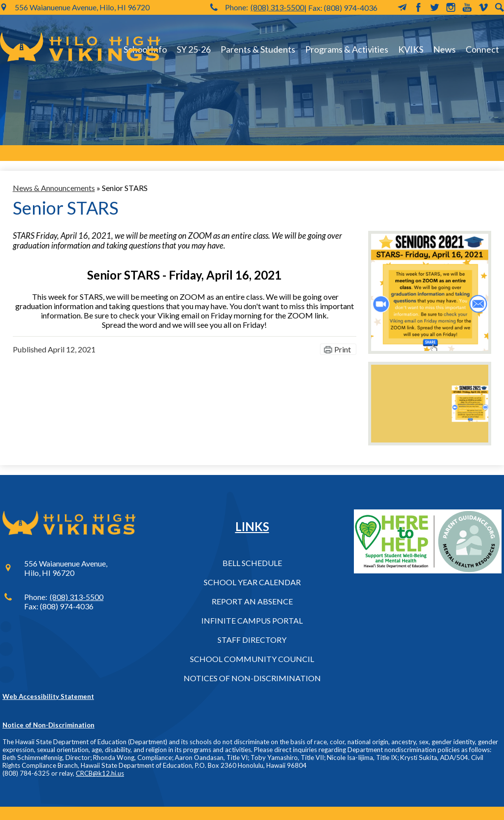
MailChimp (402, 7)
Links (252, 526)
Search (500, 7)
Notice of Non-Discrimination (48, 725)
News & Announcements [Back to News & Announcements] (54, 188)
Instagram (451, 7)
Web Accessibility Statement (48, 696)
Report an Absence (252, 601)
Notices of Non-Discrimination (252, 678)
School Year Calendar (252, 582)
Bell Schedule (252, 563)
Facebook (418, 7)
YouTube (467, 7)
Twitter (435, 7)
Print (343, 349)
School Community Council (252, 659)
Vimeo (483, 7)
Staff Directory (252, 640)
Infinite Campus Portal (252, 620)
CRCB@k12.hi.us (100, 773)
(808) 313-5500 (277, 7)
